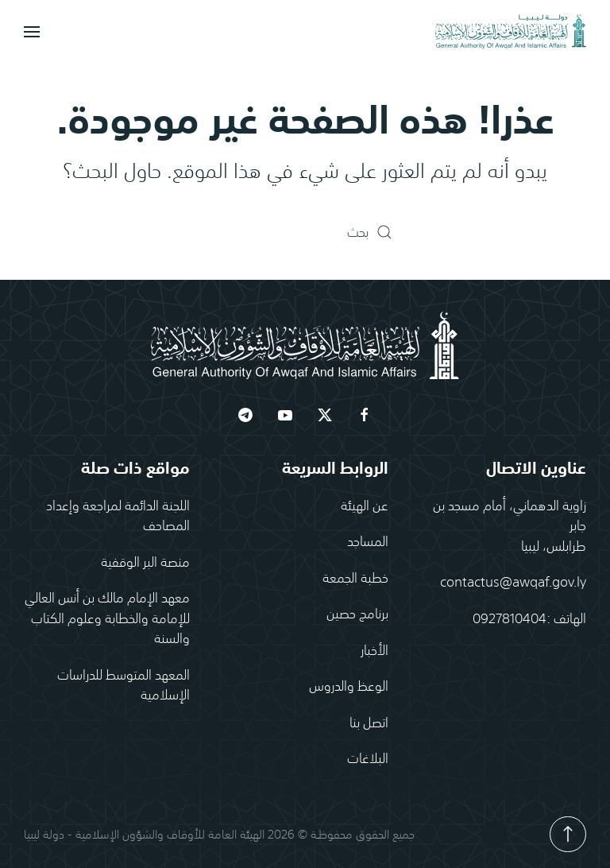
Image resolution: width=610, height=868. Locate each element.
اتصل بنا (369, 722)
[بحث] (305, 232)
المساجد (368, 541)
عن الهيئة (365, 505)
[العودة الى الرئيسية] (511, 32)
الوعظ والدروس (349, 686)
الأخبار (374, 649)
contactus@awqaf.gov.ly (513, 582)
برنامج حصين (357, 614)
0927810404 (510, 618)
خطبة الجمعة (355, 577)
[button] (32, 32)
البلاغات (368, 758)
